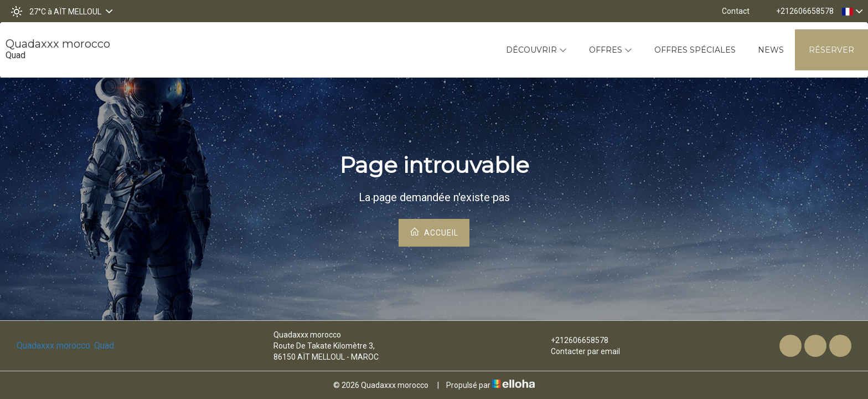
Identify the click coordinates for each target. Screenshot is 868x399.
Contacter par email (579, 351)
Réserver (831, 50)
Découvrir (536, 50)
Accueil (434, 232)
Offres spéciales (695, 50)
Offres (611, 50)
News (771, 50)
